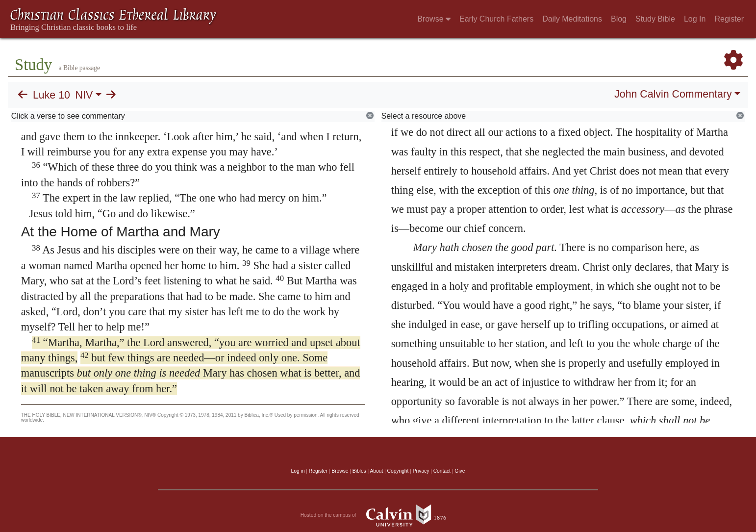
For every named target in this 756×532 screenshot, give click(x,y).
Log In (695, 19)
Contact (442, 471)
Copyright (398, 471)
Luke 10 (51, 95)
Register (729, 19)
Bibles (359, 471)
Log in (298, 471)
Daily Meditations (572, 19)
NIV (84, 95)
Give (460, 471)
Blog (619, 19)
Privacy (421, 471)
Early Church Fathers (496, 19)
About (376, 471)
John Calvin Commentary (673, 94)
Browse (434, 19)
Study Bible (655, 19)
